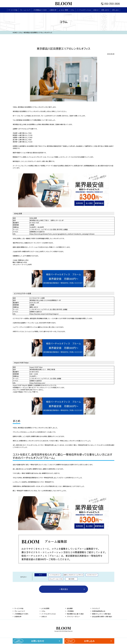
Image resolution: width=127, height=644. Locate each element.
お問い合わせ (105, 10)
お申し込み (115, 10)
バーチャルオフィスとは (84, 10)
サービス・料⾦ (13, 10)
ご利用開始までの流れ (40, 10)
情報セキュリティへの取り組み (102, 614)
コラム (72, 10)
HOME (15, 32)
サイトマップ (96, 608)
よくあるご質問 (63, 10)
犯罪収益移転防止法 (99, 611)
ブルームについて (25, 10)
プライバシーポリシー (73, 617)
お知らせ (96, 10)
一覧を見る (64, 589)
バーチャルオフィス (55, 575)
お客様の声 (53, 10)
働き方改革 (71, 579)
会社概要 (70, 608)
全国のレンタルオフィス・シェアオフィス (73, 575)
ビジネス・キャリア (92, 575)
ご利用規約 (70, 611)
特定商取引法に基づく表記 (75, 614)
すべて (41, 575)
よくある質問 (45, 608)
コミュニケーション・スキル (56, 579)
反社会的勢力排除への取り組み (102, 617)
